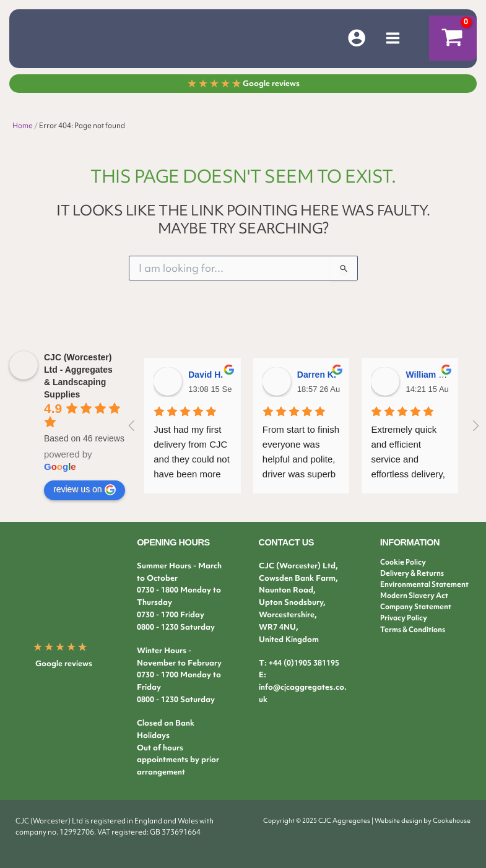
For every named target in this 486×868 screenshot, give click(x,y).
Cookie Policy (403, 562)
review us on (85, 490)
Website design (398, 820)
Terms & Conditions (413, 630)
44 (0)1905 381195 (306, 663)
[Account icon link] (357, 39)
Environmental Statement (424, 584)
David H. (206, 375)
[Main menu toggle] (393, 39)
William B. (426, 375)
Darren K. (317, 375)
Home (23, 128)
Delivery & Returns (412, 573)
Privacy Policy (404, 618)
